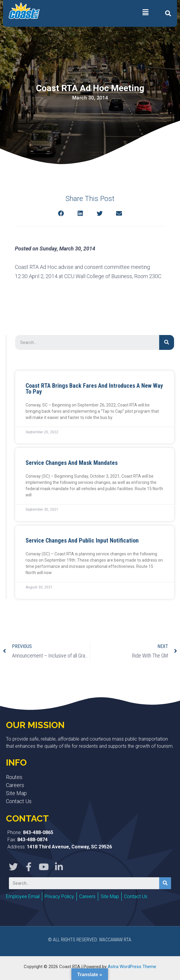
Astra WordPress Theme (132, 967)
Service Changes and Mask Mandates (72, 463)
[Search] (167, 342)
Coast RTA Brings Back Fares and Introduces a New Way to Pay (94, 389)
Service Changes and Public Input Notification (82, 540)
